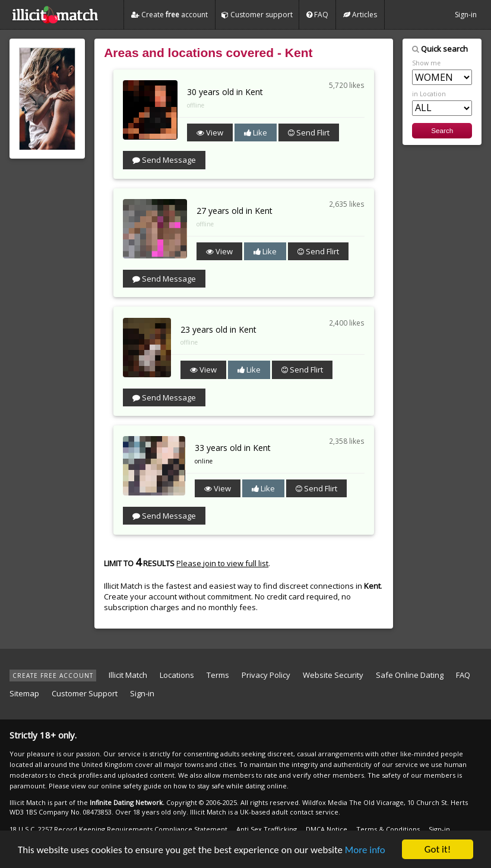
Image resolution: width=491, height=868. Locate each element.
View (210, 132)
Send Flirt (309, 132)
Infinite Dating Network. (127, 802)
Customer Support (85, 693)
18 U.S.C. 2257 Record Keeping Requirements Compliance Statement (118, 829)
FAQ (317, 15)
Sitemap (24, 693)
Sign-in (466, 15)
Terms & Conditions (388, 829)
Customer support (257, 15)
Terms (218, 675)
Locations (177, 675)
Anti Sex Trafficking (267, 829)
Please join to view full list (222, 563)
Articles (360, 15)
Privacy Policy (266, 675)
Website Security (333, 675)
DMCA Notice (327, 829)
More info (365, 850)
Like (256, 132)
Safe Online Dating (410, 675)
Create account (170, 15)
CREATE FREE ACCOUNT (53, 676)
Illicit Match (128, 675)
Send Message (164, 160)
